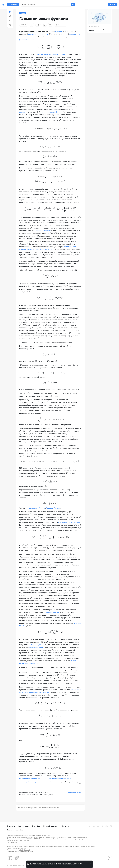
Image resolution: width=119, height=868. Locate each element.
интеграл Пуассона (37, 649)
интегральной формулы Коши (40, 254)
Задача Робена (35, 668)
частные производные (28, 41)
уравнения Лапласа (27, 44)
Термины (22, 18)
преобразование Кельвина (53, 116)
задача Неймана (36, 652)
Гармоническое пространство (31, 783)
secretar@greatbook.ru (27, 852)
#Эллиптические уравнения (49, 812)
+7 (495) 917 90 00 (25, 850)
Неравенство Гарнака (36, 512)
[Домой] (8, 5)
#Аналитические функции (27, 812)
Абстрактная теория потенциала (58, 783)
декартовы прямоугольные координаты (51, 59)
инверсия (23, 116)
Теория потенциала (43, 235)
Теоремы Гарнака (53, 512)
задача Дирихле (52, 617)
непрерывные (75, 39)
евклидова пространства (38, 39)
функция (59, 36)
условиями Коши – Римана (69, 527)
